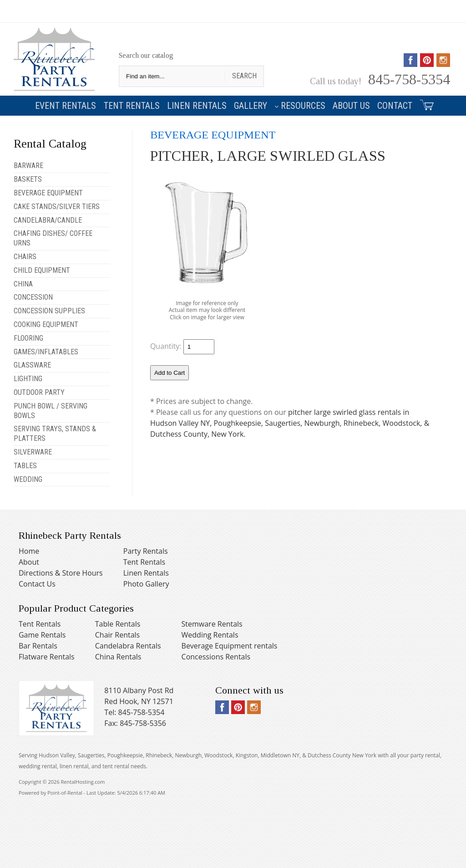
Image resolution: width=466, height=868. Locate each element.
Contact (395, 106)
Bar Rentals (38, 646)
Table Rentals (118, 624)
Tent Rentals (132, 106)
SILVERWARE (33, 452)
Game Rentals (42, 635)
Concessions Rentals (216, 657)
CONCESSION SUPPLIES (49, 311)
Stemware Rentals (212, 624)
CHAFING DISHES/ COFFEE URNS (53, 238)
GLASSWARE (32, 365)
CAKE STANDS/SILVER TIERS (57, 207)
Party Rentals (146, 551)
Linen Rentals (197, 106)
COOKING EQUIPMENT (46, 324)
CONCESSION (33, 297)
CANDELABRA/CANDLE (48, 220)
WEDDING (28, 479)
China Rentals (118, 657)
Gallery (251, 106)
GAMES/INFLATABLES (46, 352)
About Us (351, 106)
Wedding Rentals (210, 635)
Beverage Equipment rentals (230, 646)
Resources (300, 106)
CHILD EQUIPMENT (42, 270)
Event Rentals (66, 106)
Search (244, 76)
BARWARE (28, 166)
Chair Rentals (117, 635)
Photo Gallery (146, 584)
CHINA (23, 284)
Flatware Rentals (47, 657)
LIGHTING (28, 379)
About (29, 562)
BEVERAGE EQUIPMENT (48, 193)
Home (29, 551)
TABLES (25, 466)
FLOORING (28, 338)
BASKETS (28, 179)
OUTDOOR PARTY (39, 392)
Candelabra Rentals (128, 646)
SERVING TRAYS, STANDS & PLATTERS (55, 434)
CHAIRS (25, 257)
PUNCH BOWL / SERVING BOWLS (51, 411)
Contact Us (37, 584)
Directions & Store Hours (61, 573)
